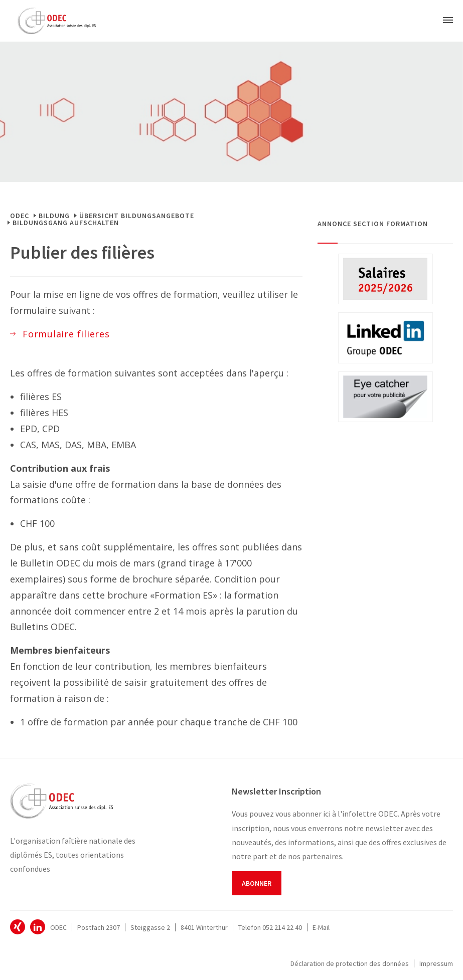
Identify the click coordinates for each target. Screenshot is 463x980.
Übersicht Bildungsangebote (137, 216)
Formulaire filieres (66, 334)
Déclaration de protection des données (350, 963)
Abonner (257, 883)
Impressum (436, 963)
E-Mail (321, 927)
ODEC (20, 216)
